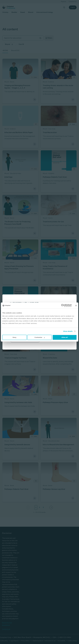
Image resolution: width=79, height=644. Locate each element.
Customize (40, 337)
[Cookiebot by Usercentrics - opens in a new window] (63, 305)
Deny (15, 337)
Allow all (65, 337)
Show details (68, 331)
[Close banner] (76, 305)
